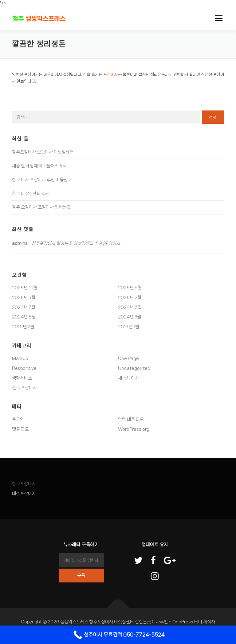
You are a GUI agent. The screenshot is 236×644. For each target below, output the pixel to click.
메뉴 (218, 18)
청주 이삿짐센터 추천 (31, 194)
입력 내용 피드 (131, 419)
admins (20, 243)
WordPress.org (134, 429)
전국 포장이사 (24, 388)
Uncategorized (134, 368)
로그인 (18, 419)
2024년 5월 (24, 317)
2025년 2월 (130, 298)
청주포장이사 (24, 484)
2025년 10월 (25, 288)
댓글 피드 (20, 429)
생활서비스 (22, 378)
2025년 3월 (24, 298)
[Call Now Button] (118, 635)
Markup (20, 358)
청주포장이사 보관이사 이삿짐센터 (43, 152)
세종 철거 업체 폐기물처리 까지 (40, 166)
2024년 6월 (130, 307)
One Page (128, 358)
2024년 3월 (130, 317)
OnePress (183, 622)
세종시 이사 (128, 378)
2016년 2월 (23, 327)
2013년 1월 (129, 327)
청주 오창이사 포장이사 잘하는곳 (41, 207)
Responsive (24, 368)
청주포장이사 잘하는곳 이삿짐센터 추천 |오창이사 (76, 243)
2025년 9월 (130, 288)
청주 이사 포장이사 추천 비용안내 (42, 180)
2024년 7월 (24, 307)
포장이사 (111, 74)
